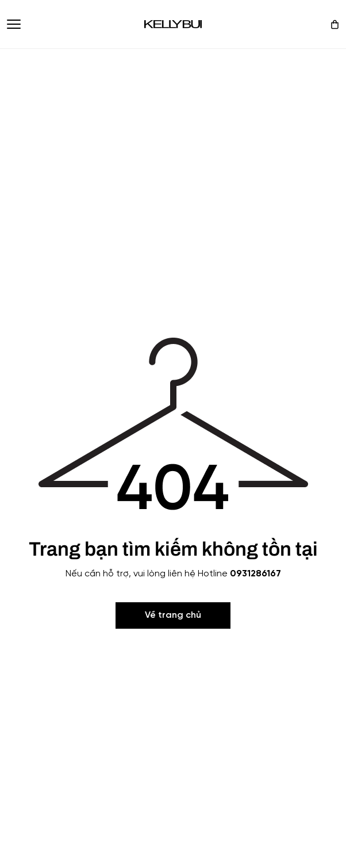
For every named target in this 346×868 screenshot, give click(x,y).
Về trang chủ (173, 615)
